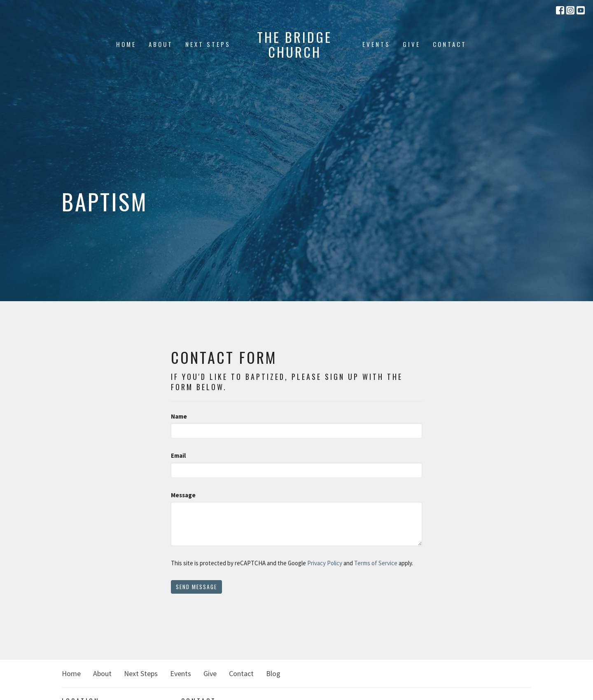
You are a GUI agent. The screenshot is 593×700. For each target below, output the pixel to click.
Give (412, 44)
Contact (450, 44)
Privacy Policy (325, 563)
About (161, 44)
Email (178, 455)
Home (126, 44)
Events (376, 44)
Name (179, 416)
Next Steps (208, 44)
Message (183, 495)
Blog (273, 673)
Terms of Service (376, 563)
